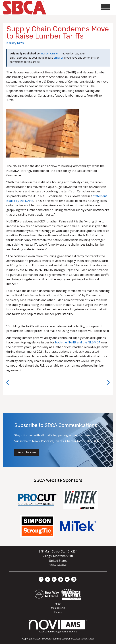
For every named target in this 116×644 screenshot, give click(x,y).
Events (58, 612)
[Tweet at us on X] (48, 579)
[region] (108, 383)
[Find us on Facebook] (41, 579)
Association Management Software (58, 626)
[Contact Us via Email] (74, 579)
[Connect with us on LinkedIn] (54, 579)
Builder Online (49, 53)
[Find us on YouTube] (67, 579)
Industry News (15, 43)
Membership (58, 608)
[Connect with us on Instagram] (61, 579)
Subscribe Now (27, 452)
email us (59, 58)
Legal (91, 639)
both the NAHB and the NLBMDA (78, 342)
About (58, 604)
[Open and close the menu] (79, 7)
